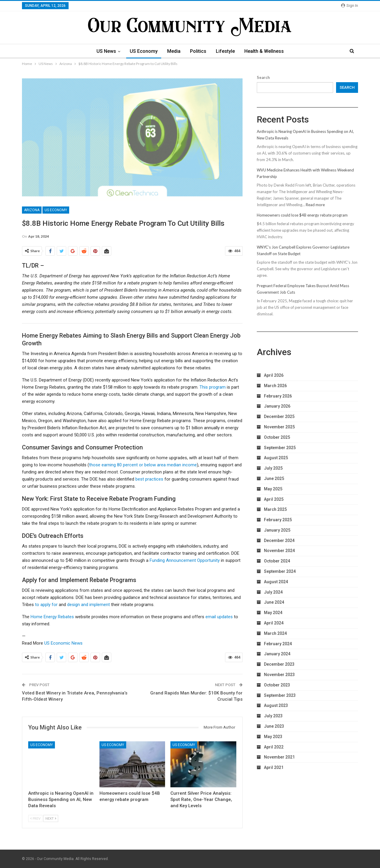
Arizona (32, 210)
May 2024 (273, 613)
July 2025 (273, 468)
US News (104, 51)
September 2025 (280, 448)
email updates (219, 617)
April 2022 (274, 747)
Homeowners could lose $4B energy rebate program (302, 215)
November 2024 (279, 551)
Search (263, 77)
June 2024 (274, 602)
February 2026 (278, 396)
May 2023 (273, 737)
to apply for (46, 605)
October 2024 (277, 561)
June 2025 (274, 478)
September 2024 (280, 571)
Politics (198, 51)
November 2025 (279, 427)
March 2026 (275, 386)
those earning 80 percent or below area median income (143, 465)
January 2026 (277, 406)
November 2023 (279, 675)
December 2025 (279, 416)
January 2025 (277, 530)
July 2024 (273, 592)
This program (213, 387)
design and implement (88, 605)
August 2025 (276, 458)
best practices (149, 479)
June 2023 (274, 726)
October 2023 (277, 685)
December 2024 (279, 540)
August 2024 (276, 582)
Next (51, 818)
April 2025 (274, 499)
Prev (35, 818)
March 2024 (275, 633)
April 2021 (274, 767)
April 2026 (274, 375)
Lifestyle (227, 51)
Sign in (350, 5)
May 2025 (273, 489)
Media (173, 51)
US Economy (142, 51)
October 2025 (277, 437)
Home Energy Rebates (52, 617)
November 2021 (279, 757)
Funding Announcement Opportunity (185, 560)
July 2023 (273, 716)
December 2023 (279, 664)
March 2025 (275, 509)
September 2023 (280, 695)
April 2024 (274, 623)
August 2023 (276, 705)
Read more (315, 205)
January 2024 (277, 654)
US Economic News (63, 643)
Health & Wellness (266, 51)
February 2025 (278, 520)
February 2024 (278, 644)
